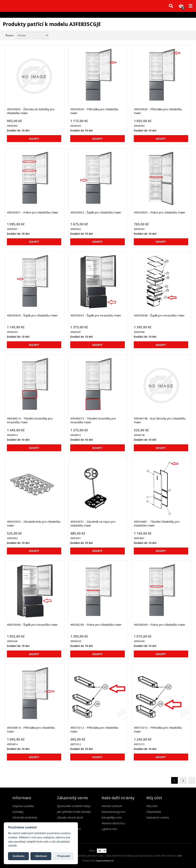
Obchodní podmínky (25, 817)
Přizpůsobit (63, 856)
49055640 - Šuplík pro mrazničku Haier (32, 625)
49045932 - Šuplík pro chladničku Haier (96, 212)
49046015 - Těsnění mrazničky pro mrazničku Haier (93, 420)
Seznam (189, 35)
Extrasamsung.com (114, 812)
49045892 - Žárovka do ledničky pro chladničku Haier (31, 111)
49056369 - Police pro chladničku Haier (160, 625)
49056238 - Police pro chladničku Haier (96, 625)
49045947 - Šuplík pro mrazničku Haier (96, 315)
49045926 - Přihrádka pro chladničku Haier (158, 111)
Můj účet (152, 806)
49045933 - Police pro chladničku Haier (160, 212)
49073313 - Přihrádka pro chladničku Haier (158, 729)
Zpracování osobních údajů (74, 806)
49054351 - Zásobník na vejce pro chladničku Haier (93, 523)
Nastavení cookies (158, 817)
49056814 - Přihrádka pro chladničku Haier (31, 729)
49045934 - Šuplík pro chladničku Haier (32, 315)
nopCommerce (105, 861)
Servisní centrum (112, 806)
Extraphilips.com (112, 817)
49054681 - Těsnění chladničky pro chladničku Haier (157, 523)
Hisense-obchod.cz (113, 823)
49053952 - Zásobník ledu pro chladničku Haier (34, 523)
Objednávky (154, 812)
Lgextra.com (109, 829)
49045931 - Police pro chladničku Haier (33, 212)
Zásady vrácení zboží (70, 817)
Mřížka (182, 35)
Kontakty (18, 812)
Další (192, 780)
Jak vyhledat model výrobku (74, 812)
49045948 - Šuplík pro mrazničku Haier (159, 315)
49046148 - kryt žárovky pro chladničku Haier (160, 420)
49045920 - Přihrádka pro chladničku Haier (94, 111)
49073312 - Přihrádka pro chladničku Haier (94, 729)
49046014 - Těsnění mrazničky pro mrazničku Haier (30, 420)
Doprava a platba (23, 806)
